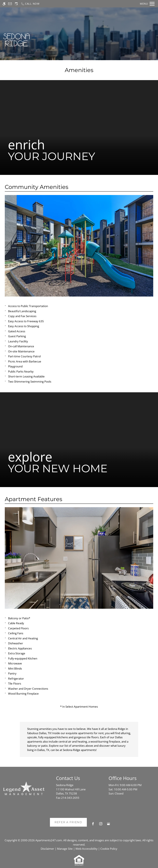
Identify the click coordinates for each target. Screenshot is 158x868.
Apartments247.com (49, 840)
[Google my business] (108, 825)
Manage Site (65, 849)
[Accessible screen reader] (4, 4)
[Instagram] (101, 825)
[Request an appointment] (16, 4)
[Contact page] (10, 4)
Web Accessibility (86, 849)
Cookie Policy (109, 849)
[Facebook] (93, 825)
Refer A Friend (68, 822)
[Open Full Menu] (147, 4)
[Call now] (30, 4)
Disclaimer (47, 849)
